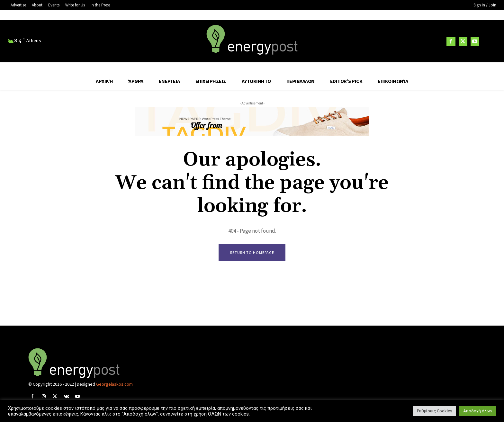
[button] (489, 41)
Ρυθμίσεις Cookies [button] (435, 411)
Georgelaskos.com (114, 384)
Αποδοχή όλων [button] (478, 411)
